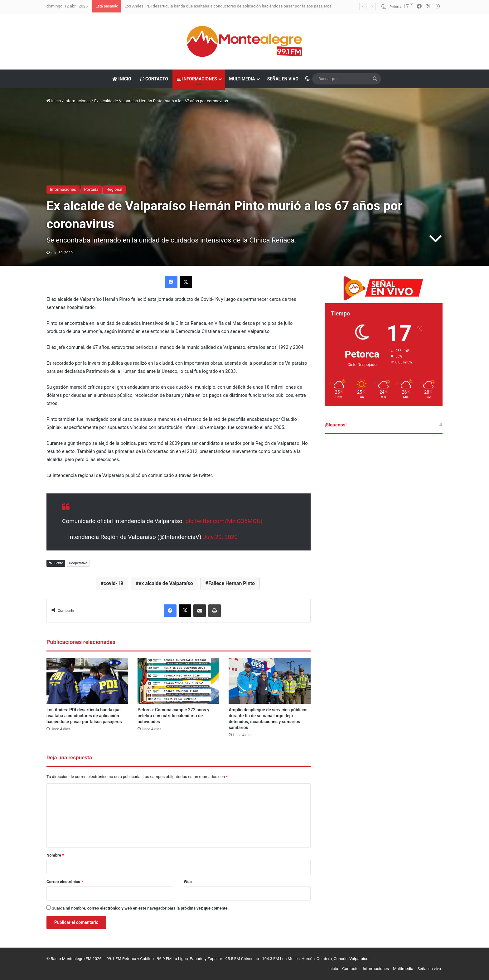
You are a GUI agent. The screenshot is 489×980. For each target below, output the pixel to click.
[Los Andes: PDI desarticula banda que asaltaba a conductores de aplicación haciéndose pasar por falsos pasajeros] (87, 681)
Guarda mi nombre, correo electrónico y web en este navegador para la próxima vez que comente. (140, 908)
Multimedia (242, 79)
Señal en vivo (283, 79)
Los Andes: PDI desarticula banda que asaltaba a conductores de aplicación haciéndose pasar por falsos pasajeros (228, 6)
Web (188, 882)
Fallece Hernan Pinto (232, 583)
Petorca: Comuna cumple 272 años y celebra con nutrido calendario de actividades (173, 716)
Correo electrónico (65, 882)
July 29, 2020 (220, 537)
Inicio (122, 79)
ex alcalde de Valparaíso (166, 583)
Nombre (55, 855)
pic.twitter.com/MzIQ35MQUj (224, 521)
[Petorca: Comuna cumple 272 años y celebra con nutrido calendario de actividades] (178, 681)
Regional (114, 189)
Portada (91, 189)
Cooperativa (78, 563)
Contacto (154, 79)
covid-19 (113, 583)
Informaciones (197, 79)
